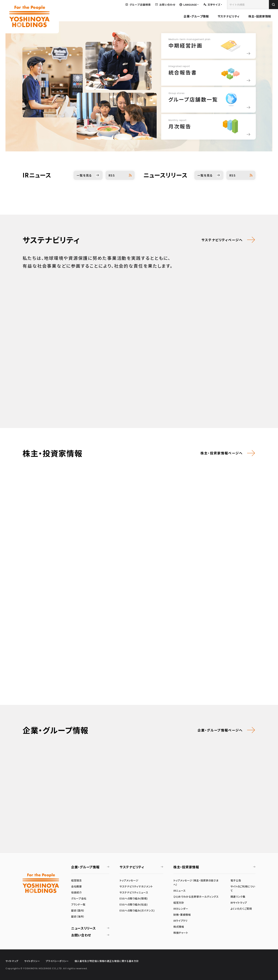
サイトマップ (12, 961)
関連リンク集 (238, 897)
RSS (112, 175)
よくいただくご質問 (241, 909)
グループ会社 (79, 898)
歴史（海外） (78, 916)
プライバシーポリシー (57, 961)
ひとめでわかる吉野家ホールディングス (196, 897)
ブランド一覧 (78, 904)
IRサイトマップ (239, 903)
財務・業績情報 (182, 915)
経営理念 (77, 880)
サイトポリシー (32, 961)
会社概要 (77, 886)
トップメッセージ (129, 880)
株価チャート (181, 933)
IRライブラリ (180, 921)
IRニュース (180, 891)
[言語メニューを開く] (189, 5)
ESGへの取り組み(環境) (134, 898)
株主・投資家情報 (260, 16)
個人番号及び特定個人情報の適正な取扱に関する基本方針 (107, 961)
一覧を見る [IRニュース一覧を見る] (84, 175)
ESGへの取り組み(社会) (134, 904)
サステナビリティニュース (134, 892)
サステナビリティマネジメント (136, 886)
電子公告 (236, 880)
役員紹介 (77, 892)
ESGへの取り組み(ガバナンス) (137, 910)
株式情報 (179, 927)
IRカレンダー (181, 909)
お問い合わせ (81, 935)
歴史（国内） (78, 910)
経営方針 (179, 903)
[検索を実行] (273, 5)
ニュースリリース (84, 928)
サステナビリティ (229, 16)
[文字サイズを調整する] (213, 5)
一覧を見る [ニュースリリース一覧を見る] (205, 175)
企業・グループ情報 (196, 16)
